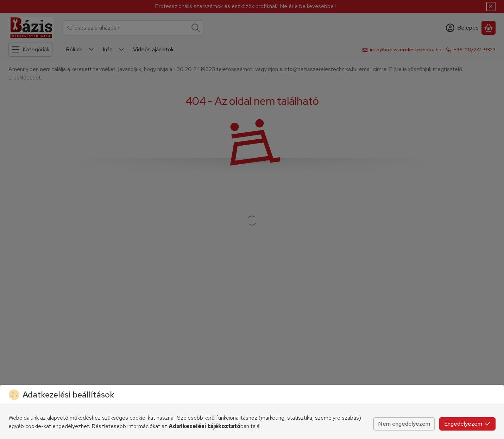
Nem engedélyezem (404, 424)
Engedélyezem (467, 424)
